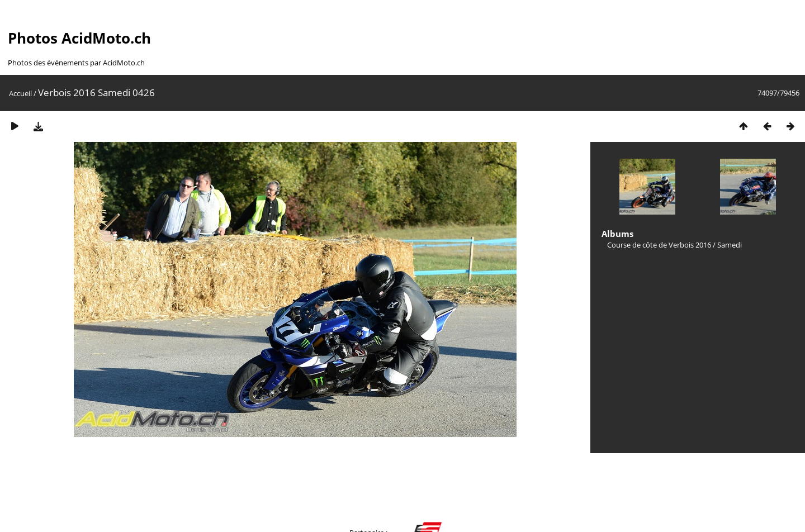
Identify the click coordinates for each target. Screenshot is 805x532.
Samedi (730, 245)
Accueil (20, 93)
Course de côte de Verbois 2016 (659, 245)
